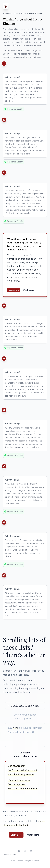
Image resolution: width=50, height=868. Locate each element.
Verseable (7, 13)
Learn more (14, 290)
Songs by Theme (20, 13)
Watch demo (28, 290)
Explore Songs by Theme (12, 854)
